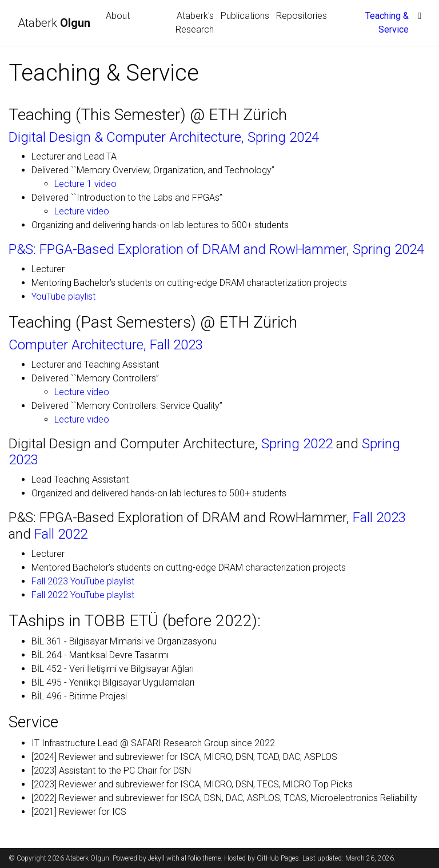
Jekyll (156, 858)
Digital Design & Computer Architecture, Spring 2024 (164, 137)
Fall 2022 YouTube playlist (83, 595)
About (118, 16)
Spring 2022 (297, 444)
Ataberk (55, 23)
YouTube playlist (63, 296)
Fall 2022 (61, 534)
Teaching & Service (389, 23)
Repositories (302, 16)
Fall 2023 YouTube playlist (83, 581)
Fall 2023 (379, 517)
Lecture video (82, 211)
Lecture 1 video (85, 184)
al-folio (191, 858)
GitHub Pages (278, 858)
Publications (245, 16)
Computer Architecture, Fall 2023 (106, 345)
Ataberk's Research (195, 23)
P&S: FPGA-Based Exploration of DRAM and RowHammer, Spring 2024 (216, 249)
